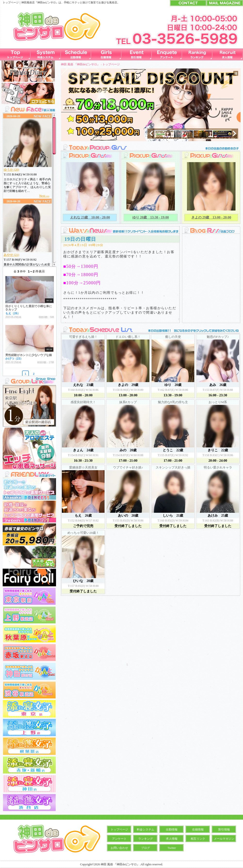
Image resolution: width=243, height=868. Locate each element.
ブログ (146, 848)
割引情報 (224, 830)
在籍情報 (198, 830)
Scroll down (54, 264)
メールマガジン (224, 839)
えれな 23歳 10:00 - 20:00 (90, 217)
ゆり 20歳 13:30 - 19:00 (151, 217)
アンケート (119, 839)
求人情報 (172, 839)
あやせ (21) (11, 255)
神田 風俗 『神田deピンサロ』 (80, 64)
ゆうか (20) (11, 170)
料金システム (146, 830)
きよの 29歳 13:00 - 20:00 (211, 217)
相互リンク (198, 839)
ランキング (146, 839)
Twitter (172, 848)
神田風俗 (27, 2)
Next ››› (44, 196)
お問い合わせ (119, 848)
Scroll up (54, 116)
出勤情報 (172, 830)
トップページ (111, 64)
